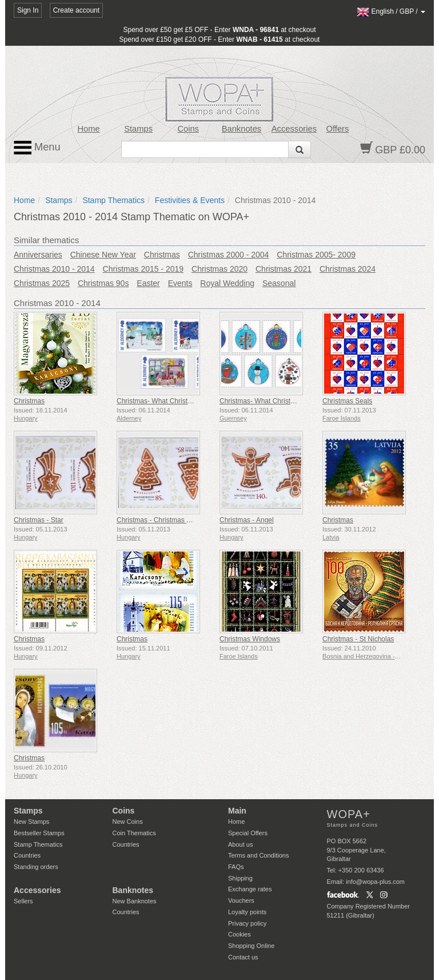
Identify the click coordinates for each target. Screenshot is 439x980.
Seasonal (279, 283)
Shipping (240, 878)
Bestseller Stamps (39, 833)
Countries (27, 855)
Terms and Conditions (258, 855)
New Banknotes (135, 901)
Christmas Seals (347, 401)
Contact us (243, 957)
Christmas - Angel (247, 520)
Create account (76, 10)
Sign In (28, 10)
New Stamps (31, 822)
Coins (188, 129)
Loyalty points (247, 912)
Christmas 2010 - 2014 (54, 269)
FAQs (236, 867)
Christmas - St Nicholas (358, 639)
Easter (148, 283)
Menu (37, 148)
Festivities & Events (190, 200)
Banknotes (242, 129)
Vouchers (241, 900)
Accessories (294, 129)
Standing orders (36, 867)
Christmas (162, 255)
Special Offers (248, 833)
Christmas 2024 (348, 269)
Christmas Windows (250, 639)
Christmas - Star (39, 520)
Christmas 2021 (284, 269)
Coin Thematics (134, 833)
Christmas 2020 (219, 269)
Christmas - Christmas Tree (158, 520)
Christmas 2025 (42, 283)
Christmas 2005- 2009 (316, 255)
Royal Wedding (227, 283)
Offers (338, 129)
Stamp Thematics (113, 200)
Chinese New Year (103, 255)
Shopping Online (251, 946)
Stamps (138, 129)
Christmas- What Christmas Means (170, 401)
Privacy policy (247, 923)
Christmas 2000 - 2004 (229, 255)
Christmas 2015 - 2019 (143, 269)
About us (240, 844)
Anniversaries (38, 255)
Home (88, 129)
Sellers (23, 901)
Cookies (240, 934)
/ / (391, 11)
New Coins (128, 822)
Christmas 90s (103, 283)
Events (180, 283)
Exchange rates (250, 889)
